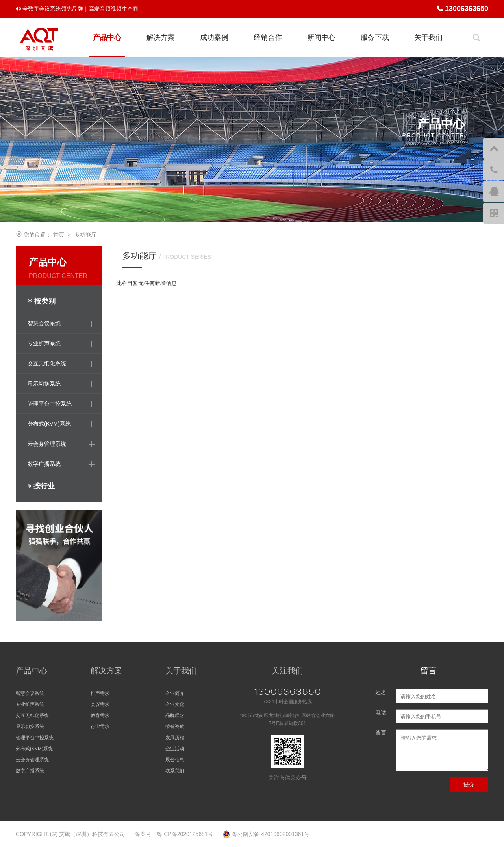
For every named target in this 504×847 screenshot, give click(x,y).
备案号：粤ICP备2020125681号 (174, 834)
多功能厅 (85, 235)
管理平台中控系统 (35, 738)
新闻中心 (321, 37)
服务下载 (375, 37)
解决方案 (161, 37)
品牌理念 (175, 715)
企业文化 (175, 704)
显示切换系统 (30, 727)
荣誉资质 (175, 727)
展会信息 (175, 760)
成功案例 (214, 37)
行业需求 (100, 727)
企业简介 (175, 693)
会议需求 (100, 704)
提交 (469, 784)
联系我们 (175, 771)
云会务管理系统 (32, 760)
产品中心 (107, 37)
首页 (59, 235)
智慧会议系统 (30, 693)
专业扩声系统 (30, 704)
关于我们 (428, 37)
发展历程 (175, 738)
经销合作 (268, 37)
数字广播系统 (30, 771)
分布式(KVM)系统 (34, 749)
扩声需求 (100, 693)
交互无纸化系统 (32, 715)
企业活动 (175, 749)
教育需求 (100, 715)
